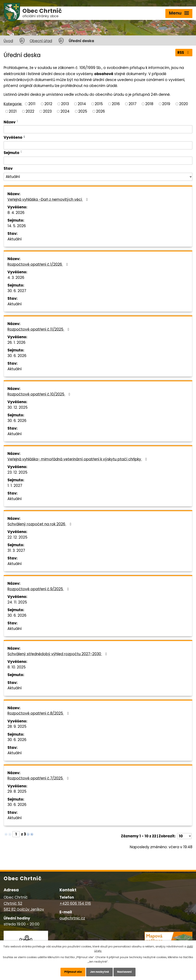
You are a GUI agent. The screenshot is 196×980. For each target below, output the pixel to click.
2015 (99, 104)
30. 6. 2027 (17, 291)
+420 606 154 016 (75, 903)
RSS (183, 53)
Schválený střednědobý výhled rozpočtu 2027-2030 (58, 654)
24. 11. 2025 (17, 602)
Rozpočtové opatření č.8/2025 (39, 713)
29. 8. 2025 (17, 791)
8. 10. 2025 (17, 667)
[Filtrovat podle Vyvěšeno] (98, 145)
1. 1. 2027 (15, 486)
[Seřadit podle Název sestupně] (18, 122)
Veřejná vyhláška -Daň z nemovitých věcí (48, 199)
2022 (30, 111)
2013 (65, 104)
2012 (48, 104)
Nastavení (127, 971)
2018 (149, 104)
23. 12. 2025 (17, 472)
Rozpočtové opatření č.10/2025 (40, 394)
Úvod (8, 41)
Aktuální (15, 239)
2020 (184, 104)
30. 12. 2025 (18, 407)
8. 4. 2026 (16, 213)
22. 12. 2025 (17, 537)
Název (10, 122)
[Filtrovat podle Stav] (98, 177)
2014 (82, 104)
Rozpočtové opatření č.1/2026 (38, 264)
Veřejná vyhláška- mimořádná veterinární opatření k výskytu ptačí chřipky (78, 459)
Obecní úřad (41, 41)
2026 (100, 111)
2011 (32, 104)
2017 (133, 104)
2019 (166, 104)
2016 (116, 104)
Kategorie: (13, 104)
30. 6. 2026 (17, 356)
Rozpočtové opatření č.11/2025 (39, 329)
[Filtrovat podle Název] (98, 129)
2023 (47, 111)
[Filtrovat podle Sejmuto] (98, 161)
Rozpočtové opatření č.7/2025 (39, 778)
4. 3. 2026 (16, 278)
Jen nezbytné (99, 971)
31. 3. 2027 (16, 551)
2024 (65, 111)
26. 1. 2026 (16, 343)
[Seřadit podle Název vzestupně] (18, 120)
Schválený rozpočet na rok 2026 (40, 524)
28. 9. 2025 (17, 727)
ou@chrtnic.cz (72, 918)
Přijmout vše (71, 971)
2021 (13, 111)
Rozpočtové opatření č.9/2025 (39, 589)
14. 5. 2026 (17, 226)
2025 (83, 111)
